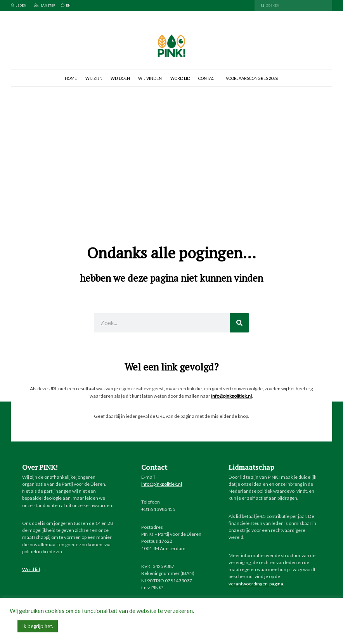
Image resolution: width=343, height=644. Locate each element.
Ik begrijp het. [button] (38, 626)
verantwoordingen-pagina (256, 584)
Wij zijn (94, 78)
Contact (208, 78)
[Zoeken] (239, 323)
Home (71, 78)
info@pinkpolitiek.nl (231, 396)
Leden (19, 5)
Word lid (180, 78)
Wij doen (120, 78)
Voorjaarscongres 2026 (252, 78)
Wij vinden (150, 78)
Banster (45, 5)
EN (66, 5)
